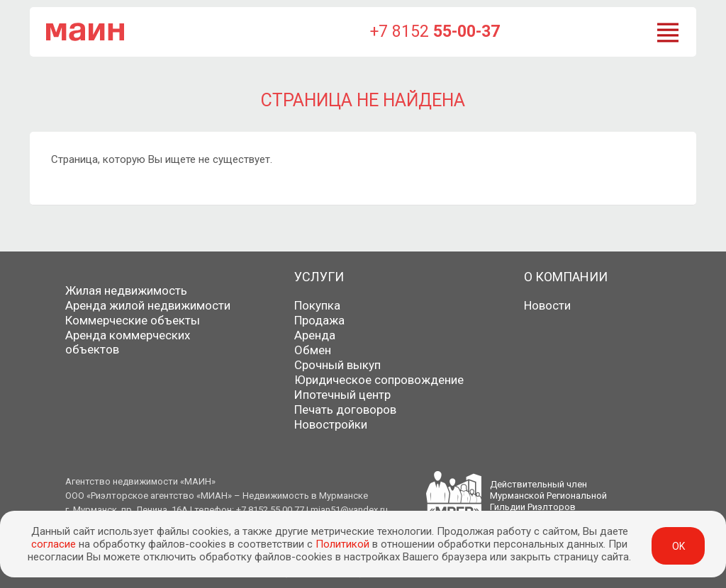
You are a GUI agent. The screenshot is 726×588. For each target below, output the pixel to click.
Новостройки (331, 424)
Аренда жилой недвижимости (148, 305)
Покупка (317, 305)
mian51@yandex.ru (349, 510)
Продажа (319, 320)
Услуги (319, 277)
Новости (547, 305)
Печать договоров (345, 409)
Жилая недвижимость (126, 290)
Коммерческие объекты (133, 320)
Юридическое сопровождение (379, 380)
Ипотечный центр (342, 395)
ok (678, 546)
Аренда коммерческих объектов (128, 342)
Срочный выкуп (337, 365)
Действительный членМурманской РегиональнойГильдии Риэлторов (548, 496)
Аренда (315, 335)
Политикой (342, 544)
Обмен (313, 350)
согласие (54, 544)
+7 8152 (435, 32)
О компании (566, 277)
